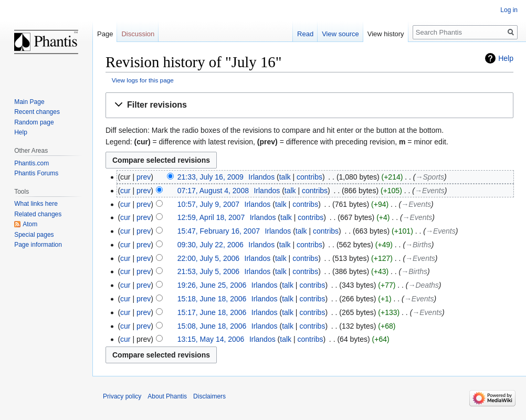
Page (105, 34)
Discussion (138, 34)
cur (125, 191)
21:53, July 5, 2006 (208, 271)
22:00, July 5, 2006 (208, 258)
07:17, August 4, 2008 (213, 191)
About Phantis (167, 396)
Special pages (34, 235)
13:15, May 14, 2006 (211, 339)
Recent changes (37, 112)
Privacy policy (122, 396)
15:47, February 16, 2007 (219, 231)
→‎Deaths (424, 285)
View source (340, 34)
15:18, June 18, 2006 (212, 299)
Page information (38, 245)
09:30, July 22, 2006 (211, 245)
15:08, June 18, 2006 (212, 326)
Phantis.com (31, 163)
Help (506, 58)
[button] (309, 105)
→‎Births (418, 245)
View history (386, 34)
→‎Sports (430, 177)
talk (285, 177)
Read (305, 34)
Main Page (29, 102)
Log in (509, 10)
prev (144, 177)
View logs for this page (143, 80)
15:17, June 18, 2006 (212, 312)
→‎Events (430, 191)
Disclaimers (209, 396)
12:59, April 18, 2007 (211, 217)
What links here (36, 204)
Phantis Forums (36, 173)
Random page (34, 122)
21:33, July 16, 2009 (211, 177)
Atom (30, 224)
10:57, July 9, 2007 (208, 204)
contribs (309, 177)
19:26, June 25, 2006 (212, 285)
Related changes (38, 214)
